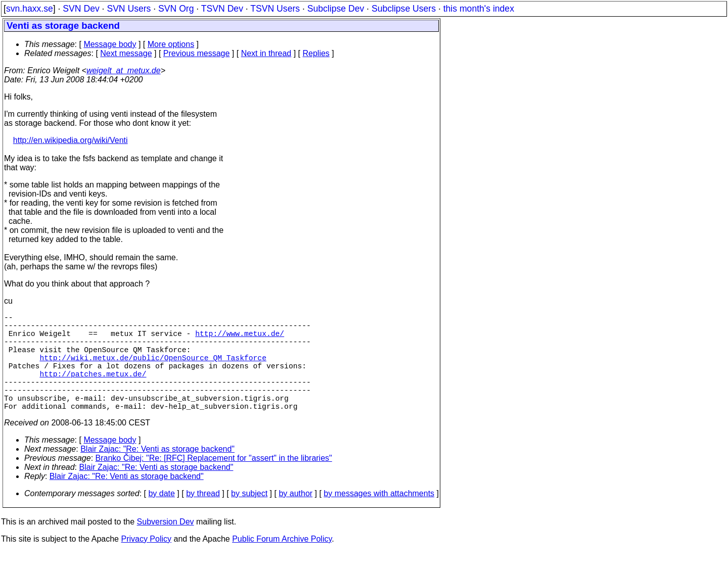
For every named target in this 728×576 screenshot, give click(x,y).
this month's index (479, 9)
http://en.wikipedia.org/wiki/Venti (71, 140)
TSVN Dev (222, 9)
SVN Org (176, 9)
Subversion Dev (166, 546)
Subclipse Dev (336, 9)
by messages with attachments (379, 518)
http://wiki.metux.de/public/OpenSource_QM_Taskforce (153, 369)
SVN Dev (81, 9)
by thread (203, 518)
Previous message (197, 53)
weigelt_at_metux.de (124, 70)
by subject (249, 518)
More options (171, 44)
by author (295, 518)
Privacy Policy (146, 563)
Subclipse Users (404, 9)
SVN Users (129, 9)
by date (161, 518)
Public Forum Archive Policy (282, 563)
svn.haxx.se (30, 9)
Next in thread (266, 53)
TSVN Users (275, 9)
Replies (316, 53)
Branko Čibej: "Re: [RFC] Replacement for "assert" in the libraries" (214, 482)
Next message (126, 53)
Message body (110, 44)
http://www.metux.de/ (240, 339)
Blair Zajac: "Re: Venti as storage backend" (157, 473)
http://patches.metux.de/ (93, 390)
